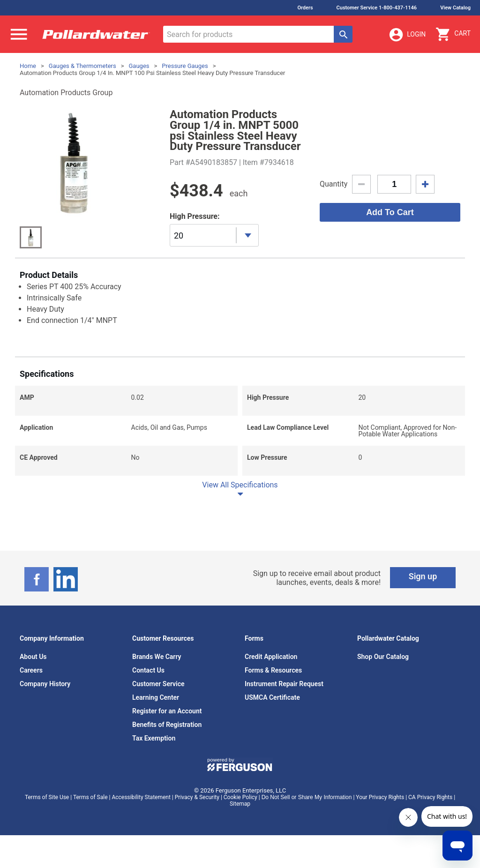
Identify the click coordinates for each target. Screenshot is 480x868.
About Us (33, 657)
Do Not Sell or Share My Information (307, 797)
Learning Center (156, 697)
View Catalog (455, 8)
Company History (45, 684)
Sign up (423, 576)
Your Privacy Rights (380, 797)
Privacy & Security (197, 797)
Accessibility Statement (141, 797)
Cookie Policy (240, 797)
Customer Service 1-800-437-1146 (377, 8)
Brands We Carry (157, 657)
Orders (305, 8)
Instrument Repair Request (284, 684)
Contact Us (148, 670)
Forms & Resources (273, 670)
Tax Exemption (154, 738)
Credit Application (271, 657)
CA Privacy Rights (430, 797)
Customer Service (158, 684)
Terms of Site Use (47, 797)
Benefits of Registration (167, 725)
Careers (31, 670)
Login (407, 35)
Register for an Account (167, 711)
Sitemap (240, 804)
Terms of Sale (90, 797)
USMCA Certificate (272, 697)
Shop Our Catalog (383, 657)
